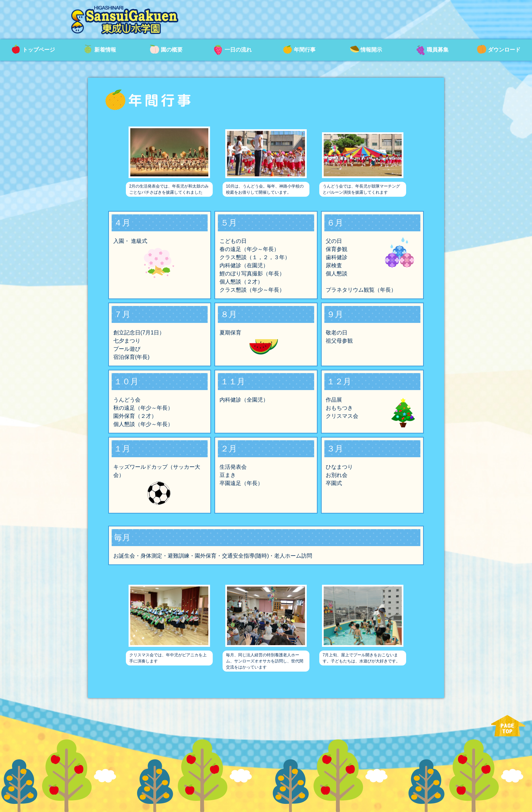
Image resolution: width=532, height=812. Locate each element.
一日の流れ (233, 50)
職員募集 (432, 50)
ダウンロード (499, 50)
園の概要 (166, 50)
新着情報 (100, 50)
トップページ (33, 50)
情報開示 (366, 50)
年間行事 (299, 50)
